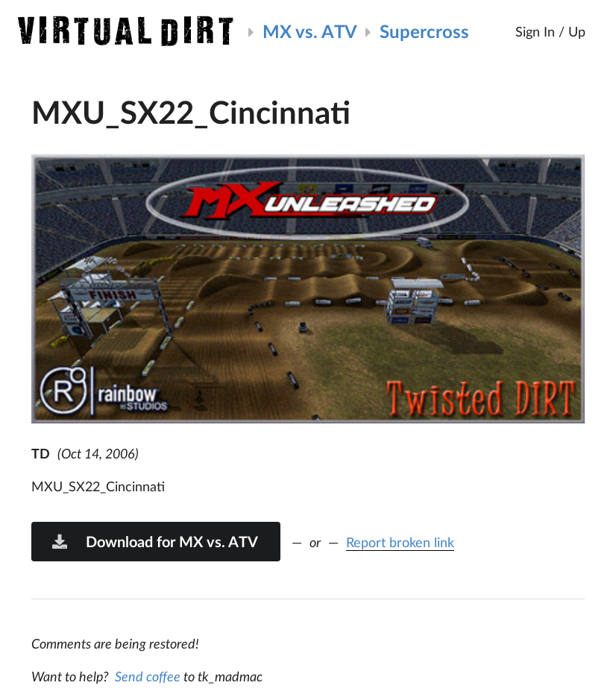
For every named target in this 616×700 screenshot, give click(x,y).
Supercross (424, 31)
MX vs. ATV (310, 31)
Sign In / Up (550, 31)
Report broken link (400, 542)
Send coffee (148, 676)
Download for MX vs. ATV (154, 541)
